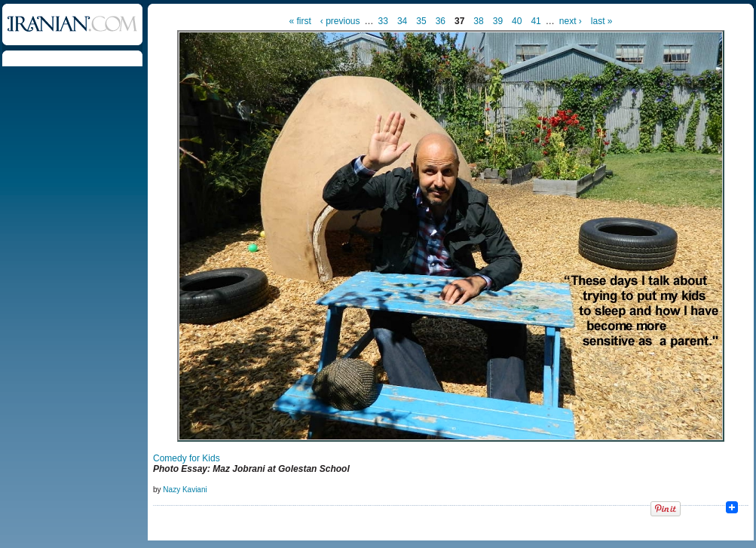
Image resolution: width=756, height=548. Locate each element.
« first (300, 21)
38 (478, 21)
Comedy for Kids (187, 458)
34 (402, 21)
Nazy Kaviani (185, 490)
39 (498, 21)
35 (421, 21)
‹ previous (340, 21)
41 (536, 21)
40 (517, 21)
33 (383, 21)
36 (441, 21)
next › (571, 21)
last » (602, 21)
